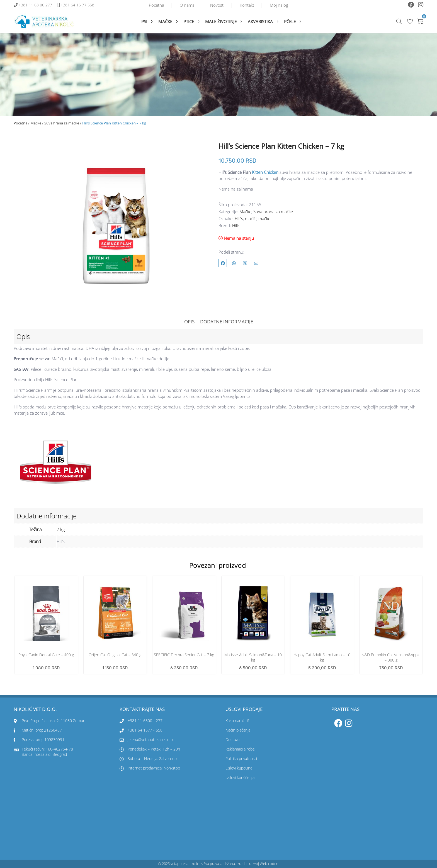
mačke (264, 219)
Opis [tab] (189, 322)
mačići (251, 219)
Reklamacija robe (240, 749)
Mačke (165, 21)
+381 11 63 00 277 (36, 5)
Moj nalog (284, 5)
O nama (185, 5)
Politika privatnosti (241, 759)
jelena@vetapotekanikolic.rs (148, 740)
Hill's (239, 219)
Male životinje (221, 21)
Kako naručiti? (237, 721)
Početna (20, 123)
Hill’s (236, 226)
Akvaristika (260, 21)
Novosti (217, 5)
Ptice (189, 21)
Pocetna (152, 5)
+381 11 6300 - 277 (145, 721)
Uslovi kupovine (239, 768)
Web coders (270, 864)
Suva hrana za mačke (62, 123)
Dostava (232, 740)
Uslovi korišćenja (240, 778)
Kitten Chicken (265, 172)
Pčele (290, 21)
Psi (144, 21)
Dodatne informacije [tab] (227, 322)
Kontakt (249, 5)
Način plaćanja (238, 730)
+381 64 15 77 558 (77, 5)
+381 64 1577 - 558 (145, 730)
